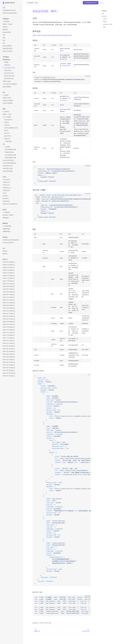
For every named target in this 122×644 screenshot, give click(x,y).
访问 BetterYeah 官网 (91, 3)
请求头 (105, 19)
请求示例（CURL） (108, 24)
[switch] (102, 3)
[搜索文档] (32, 3)
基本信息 (104, 16)
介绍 (103, 14)
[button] (12, 8)
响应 (104, 27)
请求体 (105, 22)
